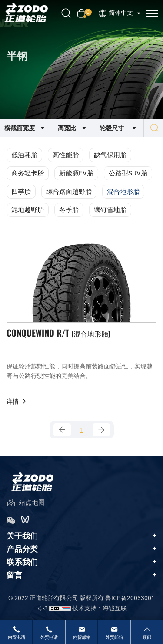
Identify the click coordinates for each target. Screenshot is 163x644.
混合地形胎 (123, 192)
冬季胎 (69, 210)
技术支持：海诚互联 (100, 608)
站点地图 (26, 503)
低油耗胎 (24, 155)
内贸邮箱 (82, 637)
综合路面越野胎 (69, 192)
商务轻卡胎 (28, 173)
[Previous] (62, 430)
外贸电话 (49, 637)
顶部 (147, 637)
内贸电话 (17, 637)
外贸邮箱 (114, 637)
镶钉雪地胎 (110, 210)
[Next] (101, 430)
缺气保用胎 (110, 155)
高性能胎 (66, 155)
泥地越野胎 (28, 210)
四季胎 (21, 192)
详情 (17, 401)
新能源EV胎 (76, 173)
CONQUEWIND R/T (58, 333)
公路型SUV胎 (128, 173)
